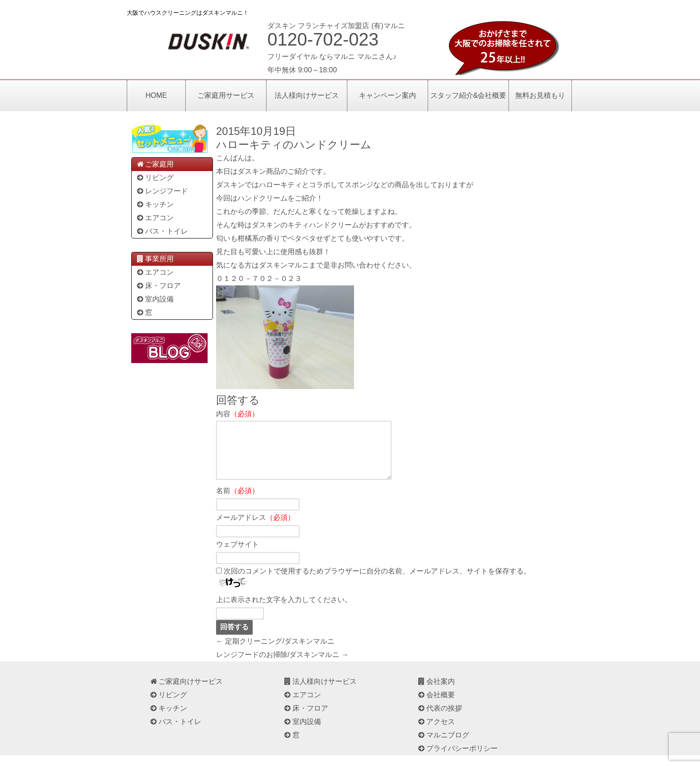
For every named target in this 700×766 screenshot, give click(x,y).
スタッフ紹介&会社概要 (469, 95)
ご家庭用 (155, 164)
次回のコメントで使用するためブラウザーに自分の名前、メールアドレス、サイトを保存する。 (377, 582)
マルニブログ (443, 746)
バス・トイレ (162, 231)
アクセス (436, 732)
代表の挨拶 (440, 719)
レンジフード (162, 191)
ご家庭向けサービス (186, 692)
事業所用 (155, 259)
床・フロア (158, 286)
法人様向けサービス (307, 95)
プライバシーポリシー (457, 759)
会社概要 (436, 705)
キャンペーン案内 (387, 95)
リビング (155, 178)
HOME (156, 95)
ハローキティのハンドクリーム (294, 144)
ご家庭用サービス (226, 95)
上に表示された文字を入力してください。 (284, 610)
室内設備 (155, 299)
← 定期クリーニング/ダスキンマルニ (275, 652)
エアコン (155, 218)
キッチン (155, 204)
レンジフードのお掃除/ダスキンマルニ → (282, 665)
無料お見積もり (540, 95)
